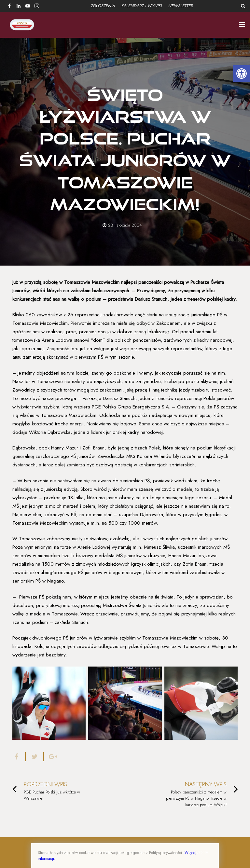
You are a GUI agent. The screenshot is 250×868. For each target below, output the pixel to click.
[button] (242, 74)
